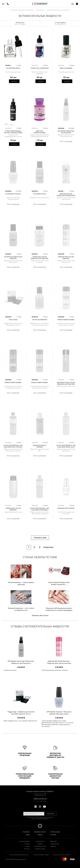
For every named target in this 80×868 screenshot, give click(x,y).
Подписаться (50, 814)
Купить (14, 81)
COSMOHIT (40, 4)
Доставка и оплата (40, 832)
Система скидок (55, 832)
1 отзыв (19, 254)
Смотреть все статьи (40, 615)
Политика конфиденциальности (19, 855)
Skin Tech (27, 849)
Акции (28, 835)
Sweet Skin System (40, 849)
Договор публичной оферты (62, 855)
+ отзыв (19, 65)
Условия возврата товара (41, 855)
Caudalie (40, 844)
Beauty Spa (53, 841)
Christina (27, 844)
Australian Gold (40, 841)
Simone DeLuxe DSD (40, 846)
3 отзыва (18, 191)
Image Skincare (55, 844)
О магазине (26, 832)
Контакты (53, 835)
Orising (28, 846)
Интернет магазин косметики (22, 10)
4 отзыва (71, 128)
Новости (40, 835)
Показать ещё (40, 538)
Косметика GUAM (24, 841)
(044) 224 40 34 (40, 799)
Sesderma (53, 846)
